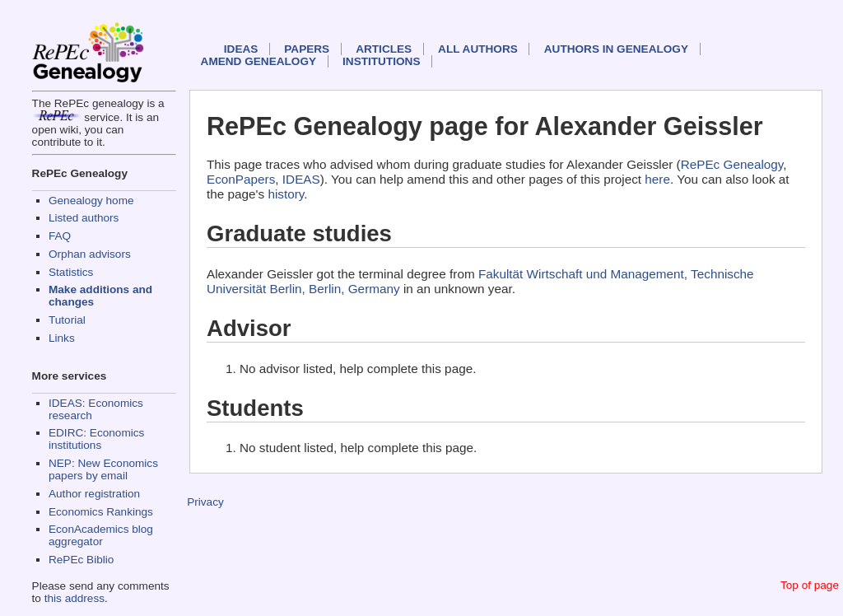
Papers (307, 49)
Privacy (205, 502)
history (286, 194)
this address (75, 598)
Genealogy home (91, 201)
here (657, 179)
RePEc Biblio (81, 560)
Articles (384, 49)
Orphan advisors (90, 254)
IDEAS (241, 49)
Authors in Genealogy (616, 49)
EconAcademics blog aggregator (101, 535)
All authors (478, 49)
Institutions (381, 61)
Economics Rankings (101, 512)
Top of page (810, 585)
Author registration (94, 494)
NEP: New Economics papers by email (103, 469)
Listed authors (84, 218)
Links (62, 338)
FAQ (60, 236)
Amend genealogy (258, 61)
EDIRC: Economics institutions (96, 439)
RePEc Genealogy (732, 164)
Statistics (71, 272)
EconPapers (241, 179)
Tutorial (67, 320)
